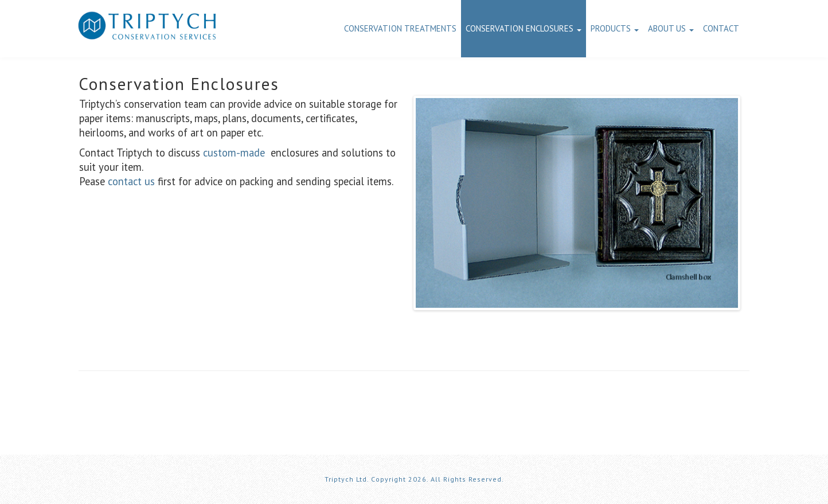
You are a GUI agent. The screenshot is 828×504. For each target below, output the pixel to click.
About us (671, 28)
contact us (131, 181)
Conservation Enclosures (524, 28)
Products (615, 28)
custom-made (234, 153)
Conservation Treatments (400, 28)
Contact (721, 28)
